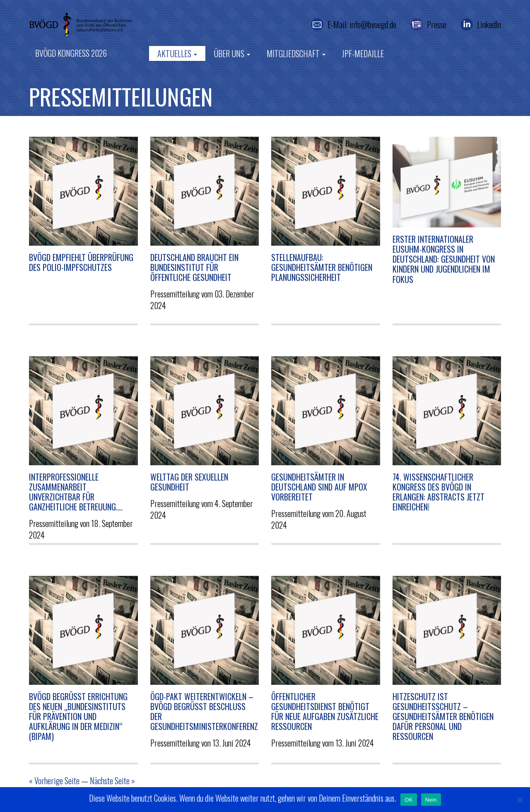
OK (408, 800)
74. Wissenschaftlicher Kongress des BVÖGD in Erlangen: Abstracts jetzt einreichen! (438, 492)
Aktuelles (177, 53)
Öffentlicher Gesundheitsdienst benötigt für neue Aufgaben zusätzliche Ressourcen (325, 712)
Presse (437, 24)
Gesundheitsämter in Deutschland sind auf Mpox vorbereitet (319, 487)
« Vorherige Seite (54, 781)
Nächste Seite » (112, 781)
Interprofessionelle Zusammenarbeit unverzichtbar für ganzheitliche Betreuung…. (76, 492)
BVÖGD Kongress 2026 (71, 53)
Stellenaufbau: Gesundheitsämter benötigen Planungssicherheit (322, 267)
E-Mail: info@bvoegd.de (362, 24)
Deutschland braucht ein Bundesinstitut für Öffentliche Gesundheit (194, 267)
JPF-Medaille (363, 53)
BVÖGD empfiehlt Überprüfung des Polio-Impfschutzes (81, 262)
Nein (431, 800)
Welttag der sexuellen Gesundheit (189, 482)
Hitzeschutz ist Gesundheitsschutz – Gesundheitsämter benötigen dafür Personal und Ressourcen (443, 717)
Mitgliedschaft (296, 53)
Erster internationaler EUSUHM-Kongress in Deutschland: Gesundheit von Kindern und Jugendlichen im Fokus (444, 259)
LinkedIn (489, 24)
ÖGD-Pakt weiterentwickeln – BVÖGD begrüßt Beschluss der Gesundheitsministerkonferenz (204, 712)
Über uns (232, 53)
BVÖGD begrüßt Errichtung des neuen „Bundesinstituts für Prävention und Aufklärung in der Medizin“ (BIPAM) (78, 717)
